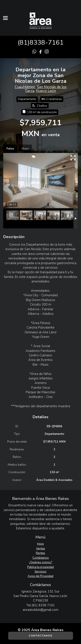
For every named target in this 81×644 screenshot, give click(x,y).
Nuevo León (46, 91)
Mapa (25, 149)
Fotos (10, 149)
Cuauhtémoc (25, 87)
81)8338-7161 (42, 43)
